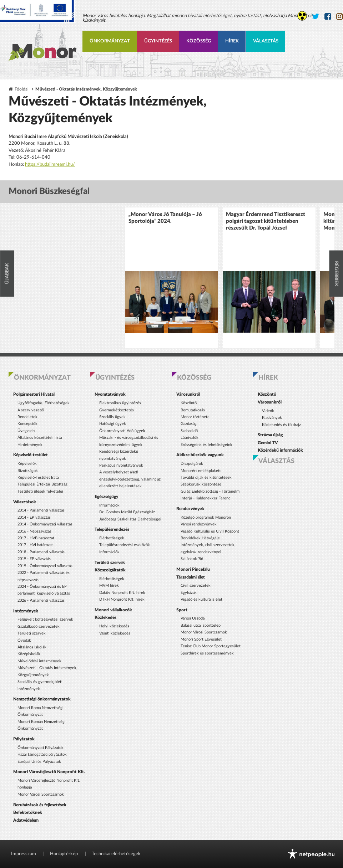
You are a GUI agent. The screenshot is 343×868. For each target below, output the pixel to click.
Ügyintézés (158, 41)
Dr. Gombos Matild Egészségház (127, 512)
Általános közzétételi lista (40, 438)
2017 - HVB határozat (36, 538)
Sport (182, 610)
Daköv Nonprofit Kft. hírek (122, 593)
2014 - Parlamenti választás (41, 510)
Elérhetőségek (112, 538)
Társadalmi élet (191, 577)
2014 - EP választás (34, 517)
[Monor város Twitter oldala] (316, 17)
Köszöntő (189, 403)
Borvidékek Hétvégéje (200, 538)
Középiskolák (29, 654)
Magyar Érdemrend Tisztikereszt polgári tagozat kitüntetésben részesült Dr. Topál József (266, 221)
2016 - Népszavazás (34, 531)
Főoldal (22, 89)
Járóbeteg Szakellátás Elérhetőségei (130, 519)
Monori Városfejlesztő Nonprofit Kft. (49, 772)
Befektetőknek (28, 812)
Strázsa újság (270, 435)
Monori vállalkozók (113, 610)
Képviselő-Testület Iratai (39, 477)
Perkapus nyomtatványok (121, 465)
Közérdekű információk (280, 450)
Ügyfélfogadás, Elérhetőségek (44, 403)
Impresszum (24, 854)
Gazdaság (189, 424)
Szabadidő (189, 431)
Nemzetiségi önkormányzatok (42, 699)
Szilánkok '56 (192, 559)
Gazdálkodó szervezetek (39, 626)
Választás (266, 41)
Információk (109, 505)
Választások (25, 502)
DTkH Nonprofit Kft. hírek (122, 599)
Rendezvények (190, 509)
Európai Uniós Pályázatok (39, 762)
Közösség (199, 41)
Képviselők (27, 464)
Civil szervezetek (196, 585)
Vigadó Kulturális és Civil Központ (210, 531)
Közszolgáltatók (110, 570)
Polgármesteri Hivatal (34, 394)
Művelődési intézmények (39, 661)
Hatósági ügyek (113, 424)
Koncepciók (27, 424)
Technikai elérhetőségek (116, 854)
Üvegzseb (26, 431)
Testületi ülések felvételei (40, 491)
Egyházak (189, 593)
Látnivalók (190, 438)
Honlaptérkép (64, 854)
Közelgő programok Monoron (206, 517)
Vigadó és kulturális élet (201, 599)
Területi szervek (32, 633)
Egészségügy (106, 497)
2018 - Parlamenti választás (41, 552)
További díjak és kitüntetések (206, 477)
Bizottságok (28, 471)
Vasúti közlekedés (115, 633)
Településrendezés (112, 529)
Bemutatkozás (193, 410)
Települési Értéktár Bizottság (42, 484)
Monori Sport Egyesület (201, 639)
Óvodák (24, 640)
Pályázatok (24, 739)
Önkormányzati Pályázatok (41, 748)
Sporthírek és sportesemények (207, 653)
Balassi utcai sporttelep (201, 625)
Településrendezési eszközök (125, 545)
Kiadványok (272, 418)
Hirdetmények (30, 445)
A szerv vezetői (31, 410)
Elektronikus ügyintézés (120, 403)
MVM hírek (109, 585)
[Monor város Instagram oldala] (340, 17)
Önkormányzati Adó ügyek (122, 431)
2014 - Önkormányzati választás (45, 524)
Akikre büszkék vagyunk (200, 455)
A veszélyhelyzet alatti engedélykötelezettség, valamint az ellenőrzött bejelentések (130, 479)
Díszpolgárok (192, 464)
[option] (172, 278)
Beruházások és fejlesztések (40, 805)
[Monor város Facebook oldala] (328, 17)
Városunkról (188, 394)
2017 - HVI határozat (35, 545)
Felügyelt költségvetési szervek (45, 619)
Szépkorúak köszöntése (201, 484)
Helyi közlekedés (114, 626)
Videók (268, 411)
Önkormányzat (110, 41)
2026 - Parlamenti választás (41, 600)
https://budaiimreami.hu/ (50, 165)
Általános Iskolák (32, 647)
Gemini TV (268, 443)
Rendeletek (27, 417)
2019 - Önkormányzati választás (45, 566)
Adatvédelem (26, 820)
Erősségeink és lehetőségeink (206, 445)
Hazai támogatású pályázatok (42, 754)
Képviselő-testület (31, 455)
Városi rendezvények (199, 524)
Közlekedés (105, 617)
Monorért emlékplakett (201, 471)
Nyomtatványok (110, 394)
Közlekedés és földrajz (281, 425)
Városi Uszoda (193, 618)
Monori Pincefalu (193, 569)
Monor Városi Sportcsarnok (41, 794)
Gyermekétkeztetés (117, 410)
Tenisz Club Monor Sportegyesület (211, 646)
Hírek (232, 41)
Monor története (195, 417)
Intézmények (26, 611)
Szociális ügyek (112, 417)
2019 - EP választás (34, 559)
